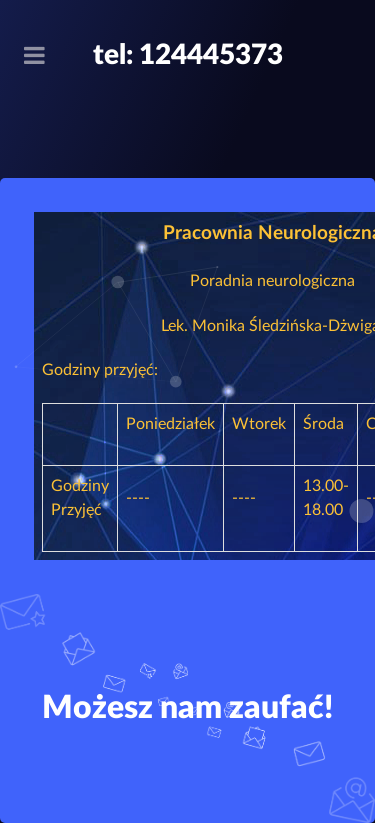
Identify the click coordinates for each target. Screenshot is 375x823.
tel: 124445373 (188, 55)
